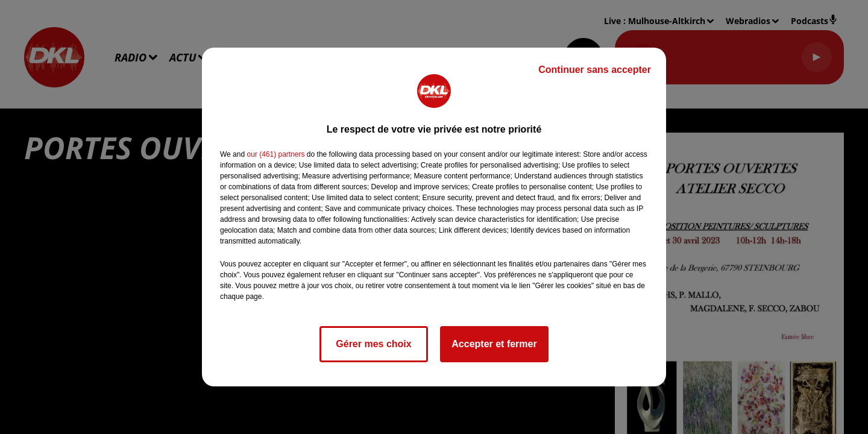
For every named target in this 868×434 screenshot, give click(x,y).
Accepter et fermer (494, 344)
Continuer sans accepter (595, 70)
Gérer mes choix (373, 344)
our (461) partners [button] (275, 154)
